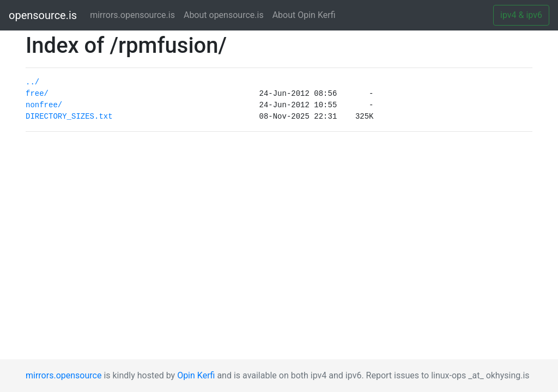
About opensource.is (224, 15)
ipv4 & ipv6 (521, 15)
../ (32, 82)
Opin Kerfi (196, 375)
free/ (37, 94)
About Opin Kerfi (304, 15)
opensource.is (43, 15)
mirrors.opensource (63, 375)
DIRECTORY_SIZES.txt (69, 117)
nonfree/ (44, 105)
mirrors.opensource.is (135, 14)
